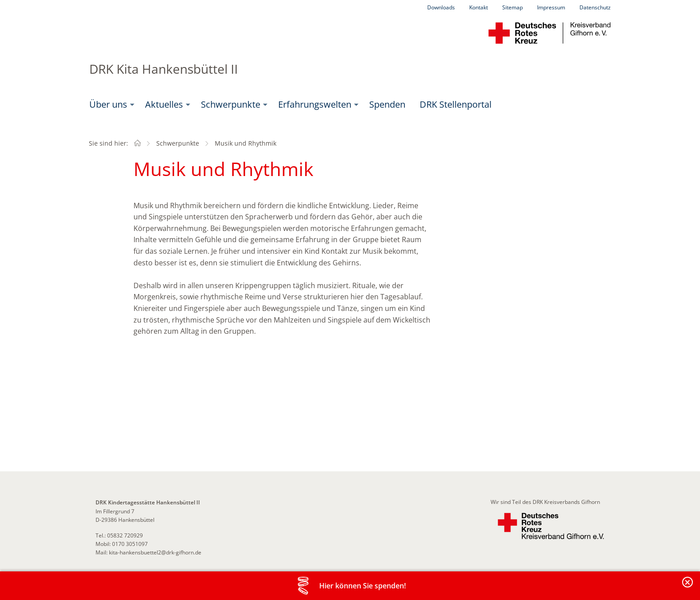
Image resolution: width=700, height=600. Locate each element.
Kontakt (479, 7)
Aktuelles (164, 104)
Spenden (387, 104)
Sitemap (512, 7)
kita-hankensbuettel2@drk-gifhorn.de (155, 552)
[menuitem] (110, 105)
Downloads (441, 7)
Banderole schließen (688, 587)
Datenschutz (595, 7)
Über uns (108, 104)
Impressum (551, 7)
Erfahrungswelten (315, 104)
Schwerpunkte (231, 104)
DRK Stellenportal (456, 104)
